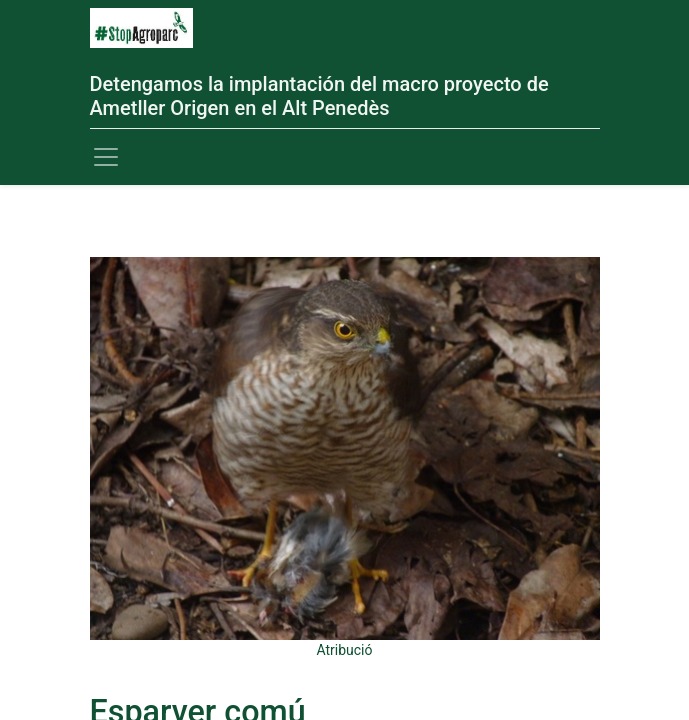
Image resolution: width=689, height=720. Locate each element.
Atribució (344, 650)
